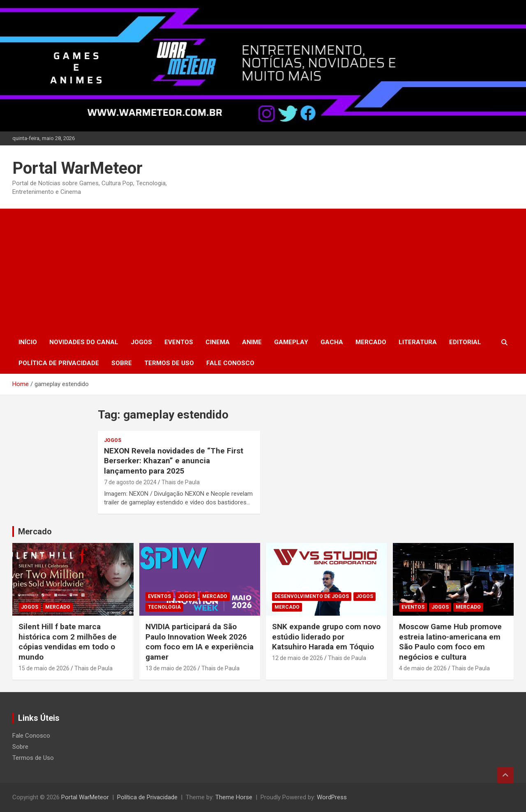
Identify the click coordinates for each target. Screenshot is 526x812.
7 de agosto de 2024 (130, 482)
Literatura (418, 342)
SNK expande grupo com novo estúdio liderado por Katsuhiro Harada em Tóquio (326, 637)
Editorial (465, 342)
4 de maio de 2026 (423, 668)
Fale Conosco (230, 363)
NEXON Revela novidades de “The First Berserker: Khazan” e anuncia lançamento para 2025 (174, 461)
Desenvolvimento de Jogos (312, 596)
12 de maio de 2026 (298, 658)
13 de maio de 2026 (171, 668)
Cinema (218, 342)
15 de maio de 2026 (44, 668)
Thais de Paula (181, 482)
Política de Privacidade (59, 363)
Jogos (141, 342)
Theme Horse (234, 797)
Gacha (332, 342)
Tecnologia (164, 607)
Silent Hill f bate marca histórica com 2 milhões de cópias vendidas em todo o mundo (68, 642)
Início (28, 342)
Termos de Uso (169, 363)
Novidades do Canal (84, 342)
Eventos (179, 342)
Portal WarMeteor (77, 168)
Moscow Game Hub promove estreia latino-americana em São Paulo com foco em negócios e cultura (450, 642)
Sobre (122, 363)
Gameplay (291, 342)
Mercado (371, 342)
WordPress (332, 797)
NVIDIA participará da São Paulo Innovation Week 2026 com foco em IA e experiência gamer (200, 642)
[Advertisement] (263, 270)
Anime (252, 342)
